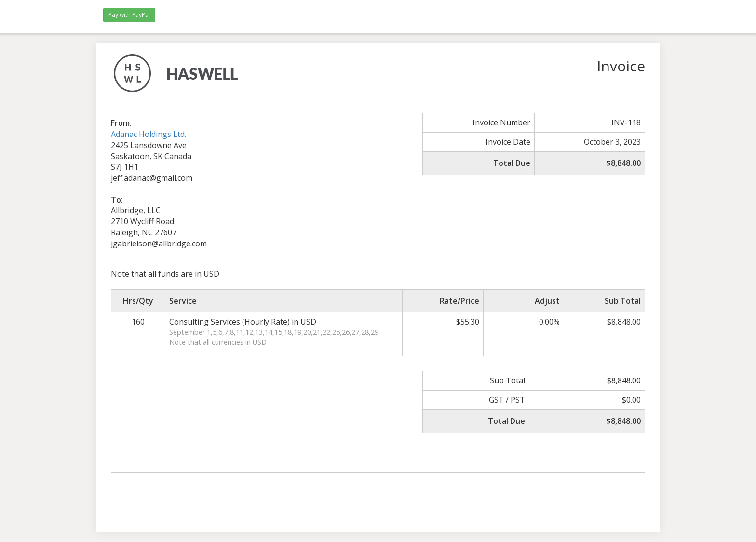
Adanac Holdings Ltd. (148, 134)
